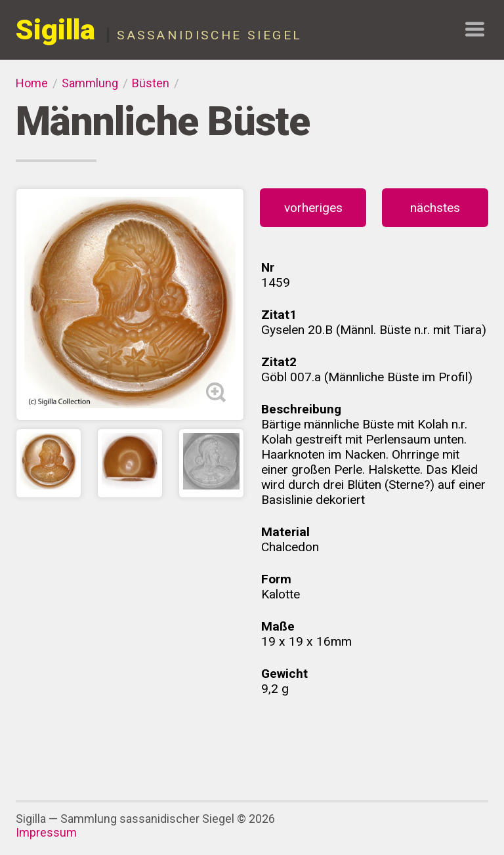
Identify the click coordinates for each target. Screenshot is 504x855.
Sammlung (90, 83)
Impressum (46, 832)
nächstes (435, 208)
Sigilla (55, 30)
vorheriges (313, 208)
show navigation (475, 29)
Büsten (151, 83)
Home (32, 83)
